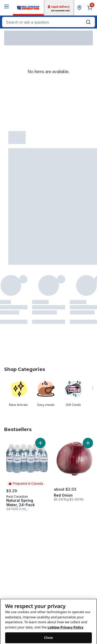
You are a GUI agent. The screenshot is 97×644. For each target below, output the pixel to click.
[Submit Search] (88, 22)
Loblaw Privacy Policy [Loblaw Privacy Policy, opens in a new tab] (65, 632)
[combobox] (48, 22)
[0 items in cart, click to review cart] (91, 8)
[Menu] (6, 6)
